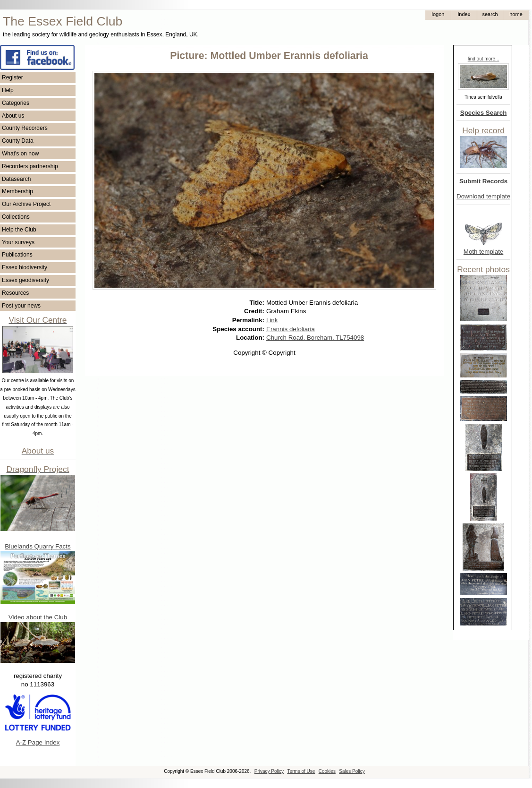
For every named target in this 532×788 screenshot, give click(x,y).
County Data (18, 141)
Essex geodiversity (25, 280)
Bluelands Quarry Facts (38, 546)
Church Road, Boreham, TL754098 (315, 338)
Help (8, 90)
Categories (16, 103)
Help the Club (19, 230)
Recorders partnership (30, 166)
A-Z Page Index (38, 742)
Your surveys (18, 242)
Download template (483, 196)
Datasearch (16, 179)
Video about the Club (38, 617)
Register (13, 77)
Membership (17, 191)
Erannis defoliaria (291, 329)
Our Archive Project (26, 204)
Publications (17, 255)
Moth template (483, 252)
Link (272, 320)
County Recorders (25, 128)
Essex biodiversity (25, 267)
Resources (15, 293)
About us (13, 116)
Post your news (21, 306)
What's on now (20, 154)
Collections (16, 217)
